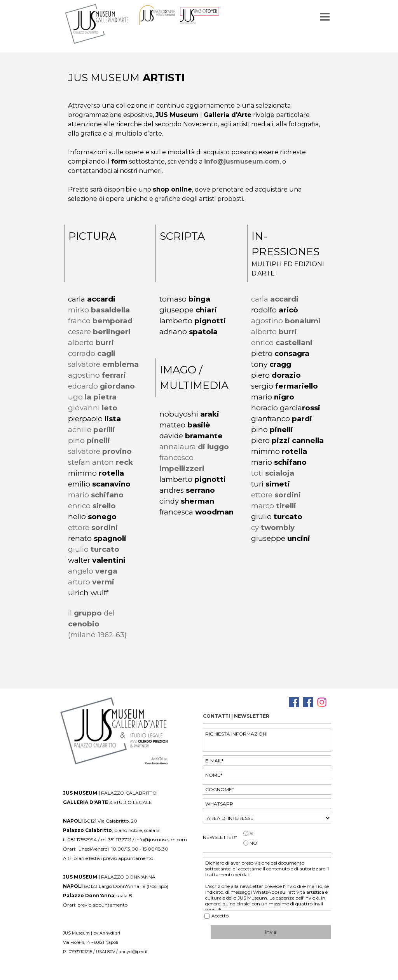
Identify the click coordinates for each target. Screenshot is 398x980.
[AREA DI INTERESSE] (267, 818)
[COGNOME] (267, 789)
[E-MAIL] (267, 761)
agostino (97, 375)
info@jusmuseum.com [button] (242, 161)
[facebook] (294, 702)
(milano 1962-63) (97, 635)
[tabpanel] (199, 78)
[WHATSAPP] (267, 804)
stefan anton (100, 462)
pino (89, 440)
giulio (94, 549)
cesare (99, 332)
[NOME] (267, 775)
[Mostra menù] (325, 17)
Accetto (220, 916)
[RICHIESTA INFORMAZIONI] (267, 740)
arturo (91, 582)
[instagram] (322, 702)
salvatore (100, 451)
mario (96, 495)
